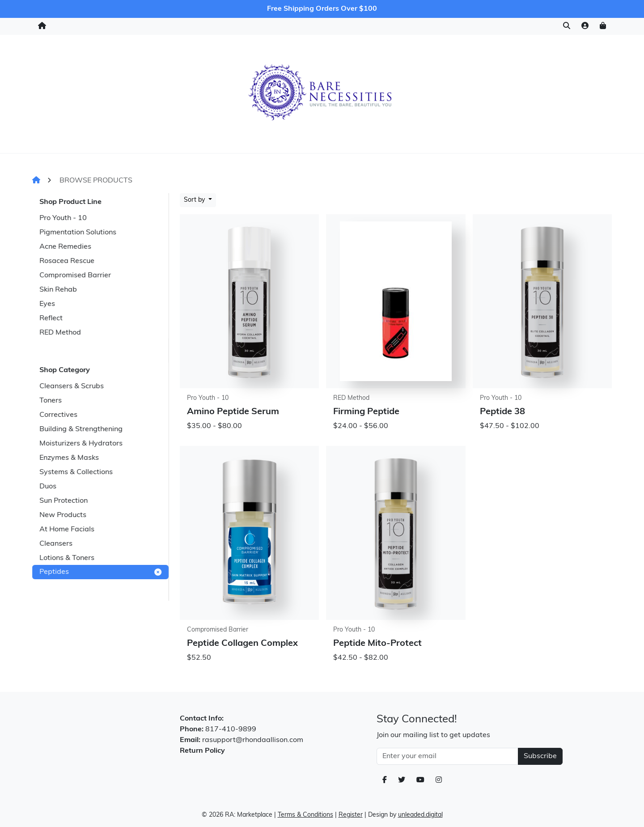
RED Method (60, 333)
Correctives (58, 415)
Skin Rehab (58, 290)
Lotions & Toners (67, 558)
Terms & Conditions (305, 815)
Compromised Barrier (75, 276)
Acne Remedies (65, 247)
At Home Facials (67, 530)
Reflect (51, 318)
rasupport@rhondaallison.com (253, 740)
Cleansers (56, 544)
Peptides (100, 572)
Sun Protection (64, 501)
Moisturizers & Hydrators (81, 444)
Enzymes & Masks (69, 458)
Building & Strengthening (81, 429)
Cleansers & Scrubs (72, 386)
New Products (63, 515)
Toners (51, 401)
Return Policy (202, 751)
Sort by (195, 200)
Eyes (47, 304)
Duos (48, 487)
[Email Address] (447, 756)
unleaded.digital (420, 815)
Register (351, 815)
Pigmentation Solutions (78, 233)
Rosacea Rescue (67, 261)
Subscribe (540, 756)
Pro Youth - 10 (63, 218)
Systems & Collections (76, 472)
